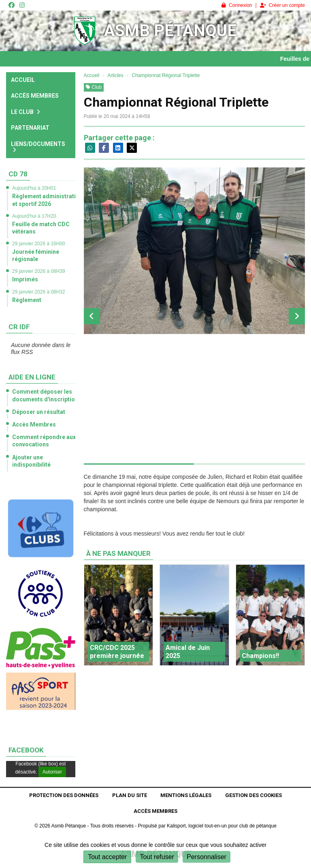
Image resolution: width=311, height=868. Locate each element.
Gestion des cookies (253, 795)
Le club (26, 112)
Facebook (26, 750)
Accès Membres (35, 96)
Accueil (23, 80)
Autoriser (52, 772)
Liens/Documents (38, 147)
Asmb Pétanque (170, 31)
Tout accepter (107, 857)
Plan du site (130, 795)
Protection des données (64, 795)
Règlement (27, 300)
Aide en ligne (32, 377)
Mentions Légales (186, 795)
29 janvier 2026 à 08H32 (39, 292)
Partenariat (30, 128)
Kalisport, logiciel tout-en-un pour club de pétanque (222, 826)
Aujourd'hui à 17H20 (34, 216)
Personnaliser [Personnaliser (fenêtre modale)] (207, 857)
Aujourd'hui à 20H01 (34, 188)
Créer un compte (282, 5)
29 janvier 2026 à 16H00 (39, 244)
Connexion (237, 5)
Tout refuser (157, 857)
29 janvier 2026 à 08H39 (39, 271)
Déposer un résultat (39, 412)
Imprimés (25, 279)
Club (94, 87)
